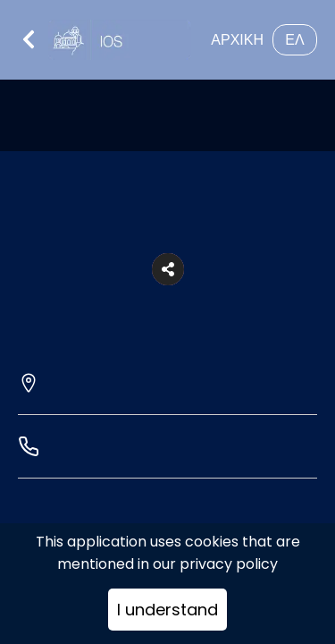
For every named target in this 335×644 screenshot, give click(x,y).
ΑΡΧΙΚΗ (237, 40)
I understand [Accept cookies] (167, 610)
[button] (168, 269)
